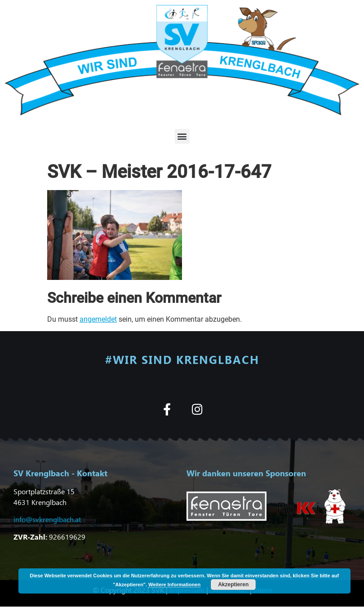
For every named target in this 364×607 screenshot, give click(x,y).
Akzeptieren (233, 585)
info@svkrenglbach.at (47, 519)
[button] (182, 136)
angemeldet (98, 319)
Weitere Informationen (174, 585)
